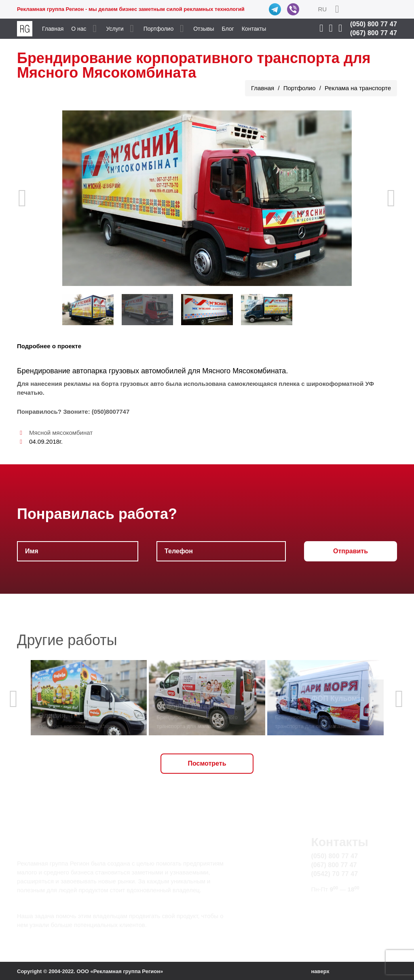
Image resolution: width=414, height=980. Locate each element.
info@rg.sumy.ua (335, 905)
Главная (53, 29)
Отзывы (204, 29)
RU (322, 9)
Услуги (115, 29)
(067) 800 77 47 (374, 33)
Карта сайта (329, 914)
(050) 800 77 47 (374, 24)
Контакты (254, 29)
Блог (228, 29)
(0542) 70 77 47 (334, 874)
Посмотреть (207, 763)
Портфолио (159, 29)
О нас (79, 29)
